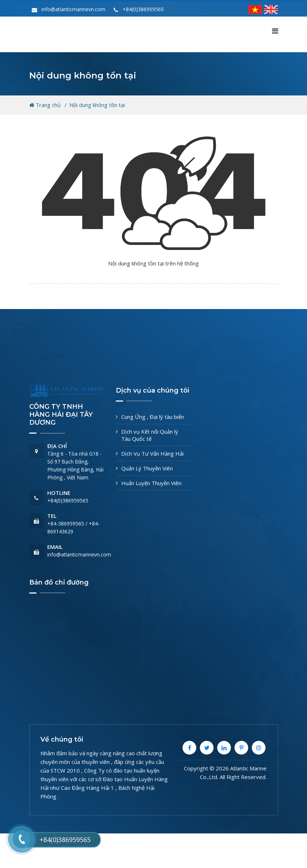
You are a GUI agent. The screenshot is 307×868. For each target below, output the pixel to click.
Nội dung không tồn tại (97, 105)
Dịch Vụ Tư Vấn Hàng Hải (152, 453)
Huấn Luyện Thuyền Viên (151, 483)
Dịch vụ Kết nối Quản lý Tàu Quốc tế (150, 435)
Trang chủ (45, 105)
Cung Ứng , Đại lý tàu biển (153, 417)
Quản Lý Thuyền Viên (147, 468)
